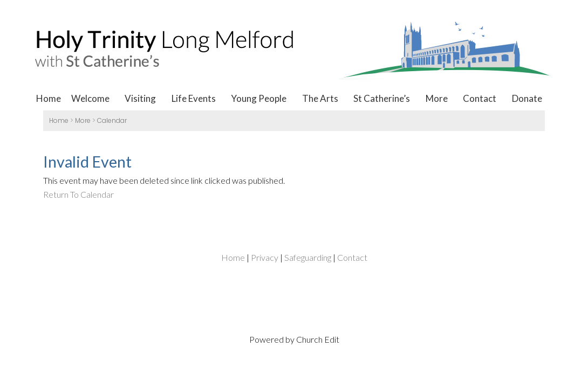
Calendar (112, 120)
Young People (259, 98)
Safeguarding (308, 257)
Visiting (140, 98)
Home (49, 98)
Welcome (90, 98)
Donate (527, 98)
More (437, 98)
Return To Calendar (78, 194)
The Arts (320, 98)
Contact (480, 98)
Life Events (194, 98)
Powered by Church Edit (294, 339)
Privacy (265, 257)
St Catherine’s (382, 98)
